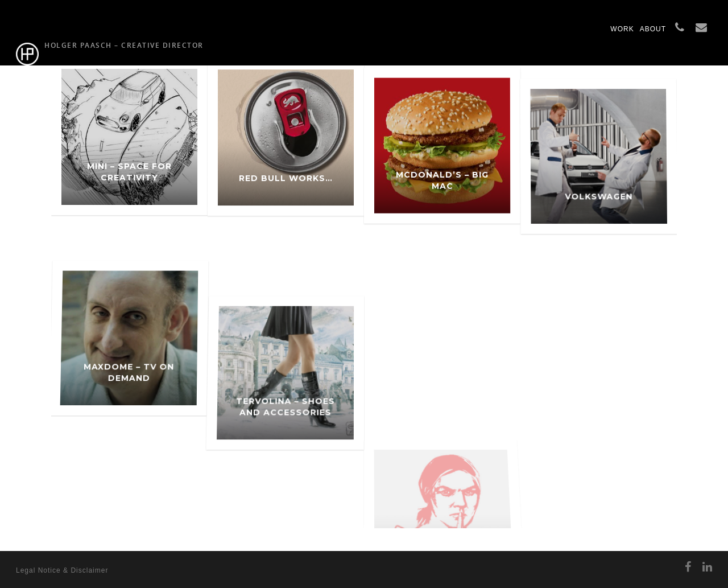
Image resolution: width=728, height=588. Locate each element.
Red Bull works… (286, 192)
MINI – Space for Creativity (129, 179)
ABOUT (653, 29)
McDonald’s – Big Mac (442, 211)
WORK (622, 29)
